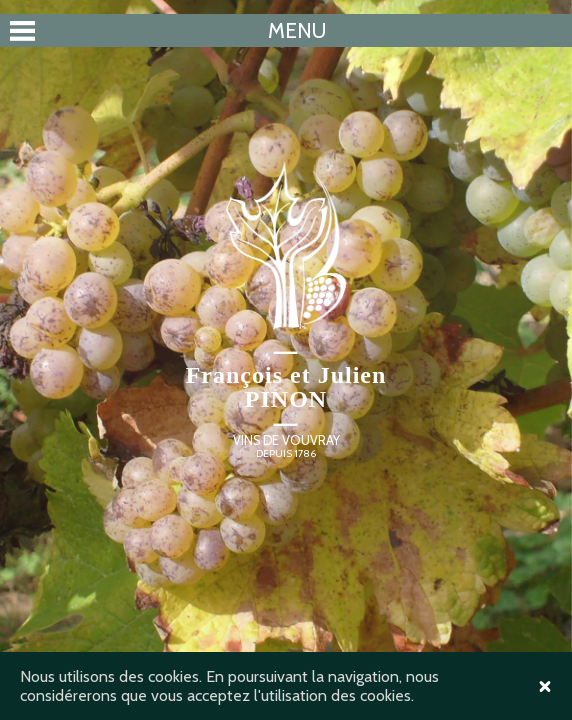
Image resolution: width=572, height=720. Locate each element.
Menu (297, 30)
